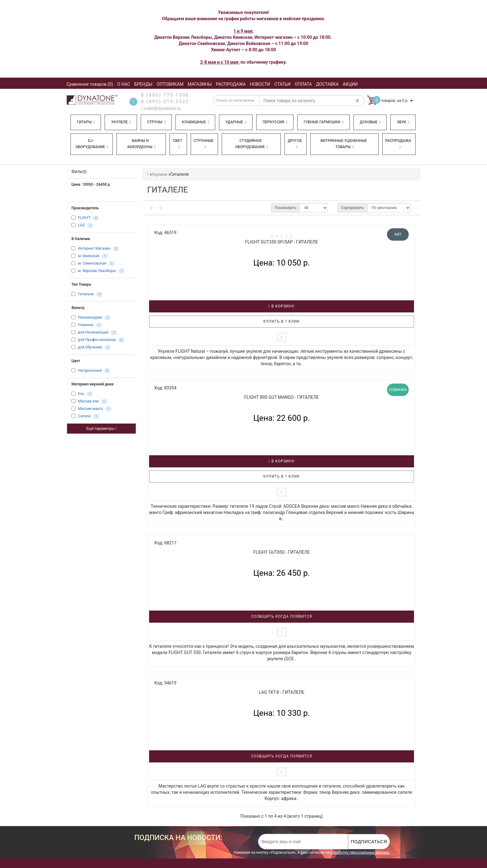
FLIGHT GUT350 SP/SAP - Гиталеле (281, 242)
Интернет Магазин (94, 249)
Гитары (86, 122)
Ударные (236, 122)
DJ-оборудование (92, 144)
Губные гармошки (324, 122)
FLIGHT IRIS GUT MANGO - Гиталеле (282, 397)
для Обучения (90, 348)
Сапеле (84, 416)
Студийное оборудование (252, 144)
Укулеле (121, 122)
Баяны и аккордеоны (141, 144)
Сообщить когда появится (282, 616)
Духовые (370, 122)
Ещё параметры (101, 429)
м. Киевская (89, 256)
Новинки (86, 325)
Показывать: (286, 208)
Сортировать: (353, 208)
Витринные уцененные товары (344, 144)
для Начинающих (93, 333)
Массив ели (88, 402)
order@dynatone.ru (161, 108)
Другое (295, 144)
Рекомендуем (90, 318)
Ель (81, 394)
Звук (403, 122)
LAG (82, 225)
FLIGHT (84, 218)
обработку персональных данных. (360, 852)
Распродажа (398, 144)
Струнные (203, 144)
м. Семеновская (92, 264)
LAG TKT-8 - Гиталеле (281, 692)
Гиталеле (86, 294)
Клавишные (195, 122)
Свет (178, 144)
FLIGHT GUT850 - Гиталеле (282, 552)
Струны (157, 122)
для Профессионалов (97, 340)
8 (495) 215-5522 (165, 102)
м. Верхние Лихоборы (97, 271)
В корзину (282, 306)
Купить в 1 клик (282, 321)
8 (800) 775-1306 (165, 95)
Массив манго (90, 409)
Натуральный (90, 371)
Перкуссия (275, 122)
